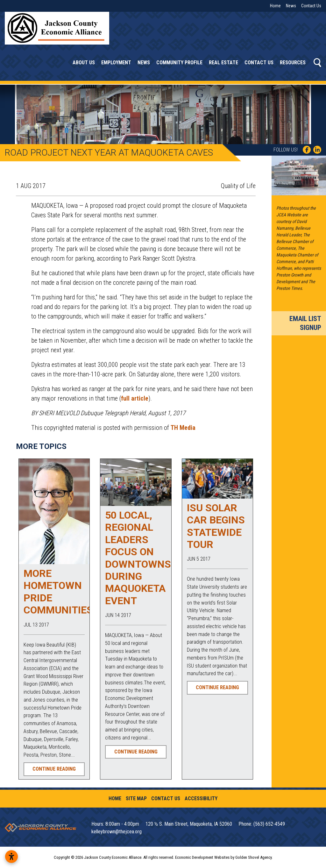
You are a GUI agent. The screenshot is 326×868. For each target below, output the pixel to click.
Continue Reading (54, 769)
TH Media (183, 428)
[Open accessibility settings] (11, 857)
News (291, 6)
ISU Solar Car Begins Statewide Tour (216, 526)
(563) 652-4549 (269, 824)
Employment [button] (116, 63)
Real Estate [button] (223, 63)
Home (275, 6)
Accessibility (201, 798)
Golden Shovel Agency (253, 857)
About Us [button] (84, 63)
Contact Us (311, 6)
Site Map (136, 798)
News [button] (144, 63)
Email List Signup (305, 323)
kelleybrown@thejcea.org (117, 832)
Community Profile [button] (179, 63)
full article (135, 398)
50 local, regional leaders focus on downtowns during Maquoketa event (138, 558)
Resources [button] (293, 63)
